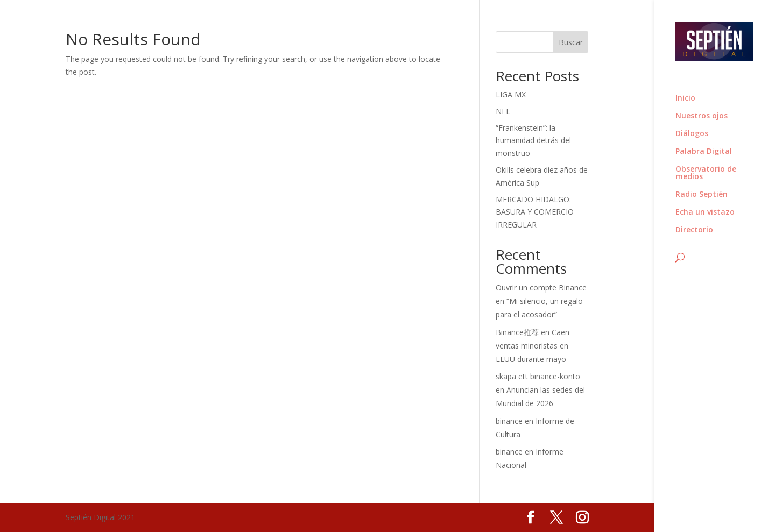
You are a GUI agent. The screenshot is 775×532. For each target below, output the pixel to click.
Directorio (694, 230)
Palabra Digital (704, 152)
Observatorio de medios (706, 173)
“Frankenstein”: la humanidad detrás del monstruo (533, 141)
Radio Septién (702, 195)
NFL (503, 111)
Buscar (571, 42)
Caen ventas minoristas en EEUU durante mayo (533, 346)
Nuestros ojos (702, 116)
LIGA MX (511, 94)
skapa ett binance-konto (538, 376)
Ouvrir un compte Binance (541, 288)
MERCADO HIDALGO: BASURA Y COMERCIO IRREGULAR (535, 212)
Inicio (685, 98)
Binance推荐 (517, 332)
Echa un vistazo (705, 212)
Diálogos (692, 134)
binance (509, 421)
